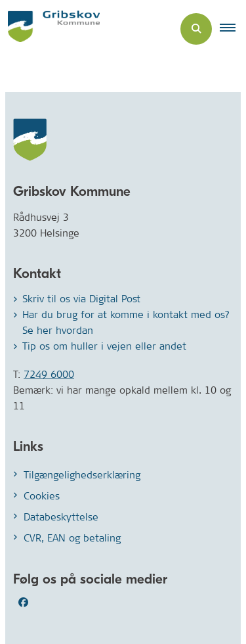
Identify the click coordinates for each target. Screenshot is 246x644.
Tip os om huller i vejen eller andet (104, 346)
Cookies (42, 496)
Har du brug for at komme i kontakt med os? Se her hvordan (126, 322)
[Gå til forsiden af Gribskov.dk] (50, 29)
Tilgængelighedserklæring (82, 475)
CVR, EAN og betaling (72, 538)
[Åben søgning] (196, 29)
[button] (233, 29)
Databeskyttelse (61, 517)
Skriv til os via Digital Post (81, 299)
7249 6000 (49, 374)
